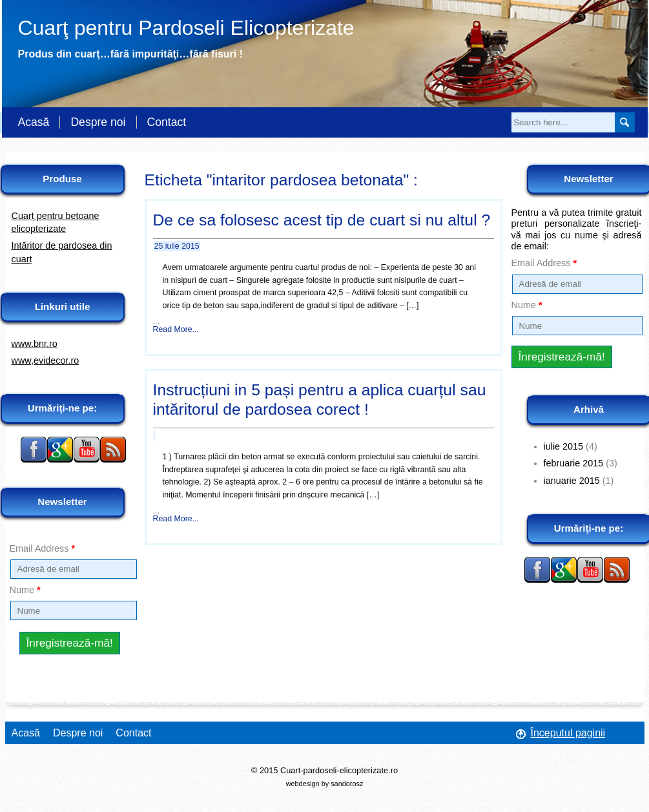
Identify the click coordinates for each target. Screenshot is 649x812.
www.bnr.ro (35, 344)
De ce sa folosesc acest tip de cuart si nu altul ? (322, 220)
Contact (167, 122)
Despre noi (98, 122)
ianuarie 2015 (572, 481)
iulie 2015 (564, 446)
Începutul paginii (568, 733)
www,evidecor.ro (46, 360)
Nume (25, 590)
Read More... (176, 329)
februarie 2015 (574, 463)
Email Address (43, 548)
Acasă (34, 122)
